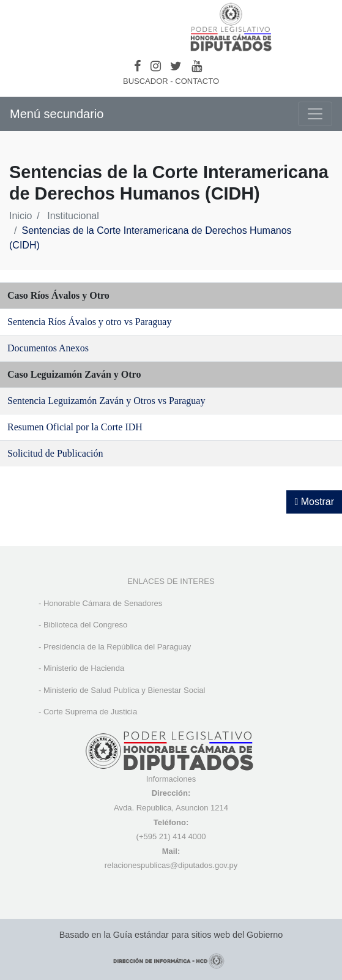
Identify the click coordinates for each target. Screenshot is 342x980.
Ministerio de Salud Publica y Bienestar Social (124, 690)
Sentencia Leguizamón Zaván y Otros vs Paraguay (106, 401)
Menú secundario (57, 114)
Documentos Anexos (48, 348)
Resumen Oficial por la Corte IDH (75, 427)
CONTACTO (197, 81)
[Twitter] (176, 66)
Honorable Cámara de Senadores (103, 603)
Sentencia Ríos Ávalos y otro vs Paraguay (89, 322)
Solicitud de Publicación (55, 453)
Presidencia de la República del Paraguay (117, 647)
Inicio (20, 216)
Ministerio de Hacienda (84, 668)
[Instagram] (156, 66)
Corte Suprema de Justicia (90, 712)
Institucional (73, 216)
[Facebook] (137, 66)
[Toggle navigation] (315, 114)
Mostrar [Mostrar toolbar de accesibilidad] (314, 502)
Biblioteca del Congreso (85, 625)
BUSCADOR (146, 81)
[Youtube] (197, 66)
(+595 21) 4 (157, 836)
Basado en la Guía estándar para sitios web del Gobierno (171, 935)
